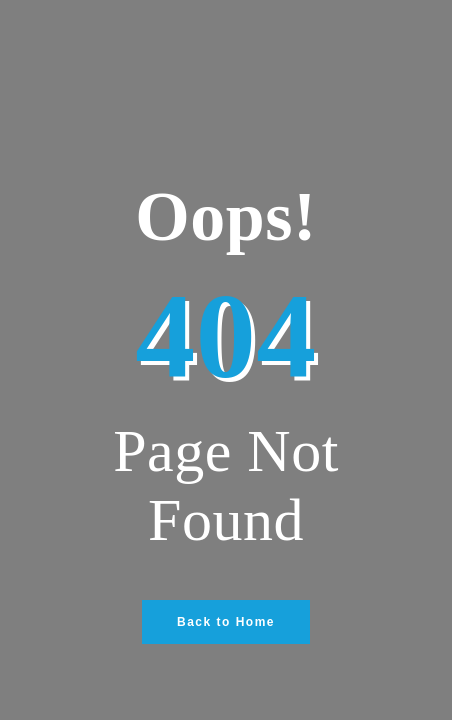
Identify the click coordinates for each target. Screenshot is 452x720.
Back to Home (226, 622)
